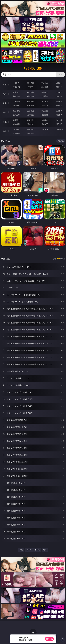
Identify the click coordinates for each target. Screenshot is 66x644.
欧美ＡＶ (45, 92)
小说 (5, 122)
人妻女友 (45, 120)
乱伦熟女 (45, 105)
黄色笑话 (45, 124)
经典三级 (30, 105)
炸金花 (30, 87)
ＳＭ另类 (59, 96)
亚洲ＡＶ (16, 92)
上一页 (29, 550)
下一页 (37, 550)
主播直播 (45, 96)
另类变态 (59, 105)
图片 (5, 113)
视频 (5, 94)
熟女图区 (45, 115)
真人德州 (30, 83)
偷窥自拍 (16, 111)
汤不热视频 (59, 129)
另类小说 (30, 124)
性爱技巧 (59, 124)
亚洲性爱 (16, 102)
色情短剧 (30, 133)
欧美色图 (45, 111)
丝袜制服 (30, 96)
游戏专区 (59, 83)
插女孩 (16, 129)
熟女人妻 (16, 96)
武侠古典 (59, 120)
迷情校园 (16, 124)
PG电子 (16, 83)
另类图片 (59, 115)
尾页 (45, 550)
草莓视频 (45, 129)
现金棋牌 (45, 87)
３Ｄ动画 (59, 92)
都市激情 (16, 120)
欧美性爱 (59, 102)
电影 (5, 103)
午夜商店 (30, 129)
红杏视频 (16, 133)
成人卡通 (45, 102)
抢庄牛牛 (59, 87)
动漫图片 (59, 111)
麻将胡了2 (16, 87)
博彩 (5, 85)
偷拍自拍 (30, 102)
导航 (5, 131)
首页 (21, 550)
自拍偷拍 (30, 92)
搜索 (60, 74)
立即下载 (49, 639)
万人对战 (45, 83)
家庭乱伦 (30, 120)
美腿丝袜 (16, 115)
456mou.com (33, 69)
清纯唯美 (30, 115)
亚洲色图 (30, 111)
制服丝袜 (16, 105)
